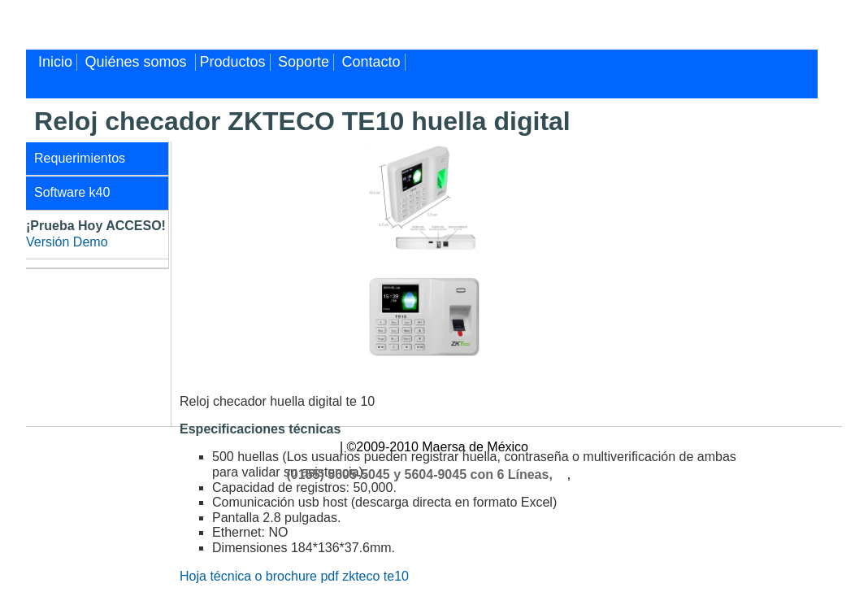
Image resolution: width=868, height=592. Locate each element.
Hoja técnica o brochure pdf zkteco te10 (294, 576)
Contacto (371, 62)
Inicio (55, 62)
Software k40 (72, 192)
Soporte (304, 62)
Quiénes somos (138, 62)
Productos (233, 62)
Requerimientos (80, 158)
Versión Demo (67, 242)
